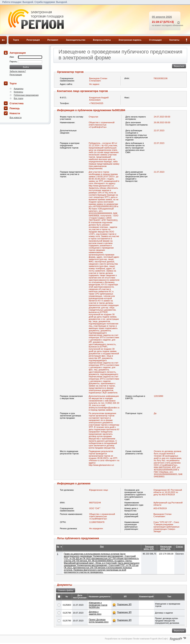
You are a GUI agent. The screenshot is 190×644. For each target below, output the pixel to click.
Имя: (12, 57)
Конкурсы (18, 92)
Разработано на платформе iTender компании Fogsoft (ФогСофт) (136, 639)
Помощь (15, 108)
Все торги (18, 98)
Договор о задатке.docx (95, 613)
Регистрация (33, 40)
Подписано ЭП (124, 604)
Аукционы (19, 89)
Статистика (17, 103)
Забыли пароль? (18, 71)
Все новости (16, 117)
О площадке (155, 40)
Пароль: (14, 62)
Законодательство (76, 40)
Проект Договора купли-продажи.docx (99, 621)
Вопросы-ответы (102, 40)
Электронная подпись (130, 40)
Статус (179, 546)
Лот (102, 546)
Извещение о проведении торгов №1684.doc (98, 605)
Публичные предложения (26, 95)
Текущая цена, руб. (149, 548)
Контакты (174, 40)
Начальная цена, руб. (166, 548)
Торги (16, 40)
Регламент (53, 40)
